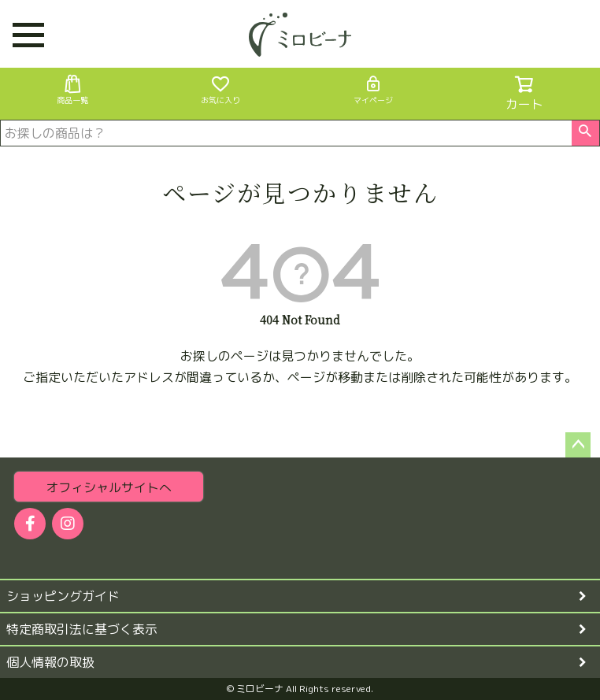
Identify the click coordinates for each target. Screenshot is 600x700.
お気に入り (220, 90)
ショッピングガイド (63, 596)
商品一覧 (72, 90)
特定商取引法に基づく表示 (82, 629)
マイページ (373, 90)
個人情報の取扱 (50, 662)
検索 (585, 133)
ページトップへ (578, 445)
